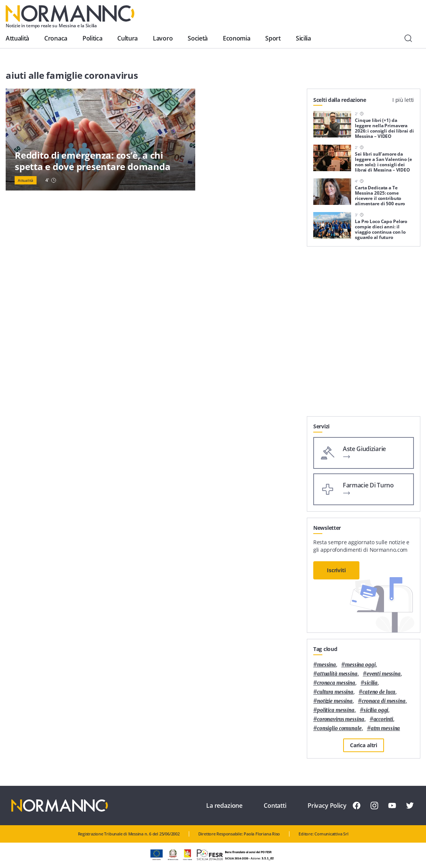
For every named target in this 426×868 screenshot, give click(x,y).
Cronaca (56, 38)
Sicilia (303, 38)
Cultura (127, 38)
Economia (236, 38)
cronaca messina (336, 683)
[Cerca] (408, 38)
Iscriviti (336, 570)
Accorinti (383, 719)
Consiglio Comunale (339, 728)
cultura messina (335, 692)
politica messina (336, 710)
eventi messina (384, 674)
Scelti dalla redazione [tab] (340, 100)
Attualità (17, 38)
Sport (273, 38)
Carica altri (364, 745)
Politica (92, 38)
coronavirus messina (341, 719)
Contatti (275, 806)
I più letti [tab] (403, 100)
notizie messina (335, 701)
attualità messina (337, 674)
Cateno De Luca (379, 692)
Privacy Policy (327, 806)
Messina (326, 665)
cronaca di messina (384, 701)
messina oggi (360, 665)
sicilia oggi (376, 710)
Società (198, 38)
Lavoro (163, 38)
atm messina (386, 728)
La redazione (224, 806)
